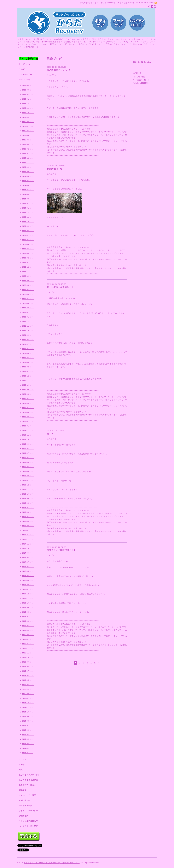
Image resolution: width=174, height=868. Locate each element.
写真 (21, 770)
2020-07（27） (28, 399)
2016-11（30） (28, 598)
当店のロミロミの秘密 (28, 780)
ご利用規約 (24, 816)
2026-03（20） (28, 90)
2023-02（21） (28, 258)
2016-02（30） (28, 639)
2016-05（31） (28, 626)
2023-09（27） (28, 226)
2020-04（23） (28, 412)
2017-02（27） (28, 585)
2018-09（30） (28, 499)
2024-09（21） (28, 172)
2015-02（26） (28, 694)
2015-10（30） (28, 657)
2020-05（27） (28, 408)
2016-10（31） (28, 603)
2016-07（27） (28, 617)
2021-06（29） (28, 349)
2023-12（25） (28, 212)
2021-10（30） (28, 331)
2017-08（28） (28, 558)
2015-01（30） (28, 698)
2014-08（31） (28, 721)
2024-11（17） (28, 163)
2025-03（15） (28, 144)
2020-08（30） (28, 394)
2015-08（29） (28, 666)
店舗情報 (23, 790)
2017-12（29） (28, 539)
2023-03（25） (28, 253)
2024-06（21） (28, 185)
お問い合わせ (25, 800)
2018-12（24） (28, 485)
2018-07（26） (28, 508)
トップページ (25, 64)
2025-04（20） (28, 140)
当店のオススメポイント (29, 775)
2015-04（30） (28, 685)
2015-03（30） (28, 689)
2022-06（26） (28, 294)
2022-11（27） (28, 272)
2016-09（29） (28, 607)
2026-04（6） (28, 85)
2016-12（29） (28, 594)
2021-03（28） (28, 362)
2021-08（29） (28, 340)
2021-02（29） (28, 367)
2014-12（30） (28, 703)
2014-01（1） (28, 753)
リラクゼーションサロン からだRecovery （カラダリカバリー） (52, 863)
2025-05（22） (28, 135)
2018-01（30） (28, 535)
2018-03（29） (28, 526)
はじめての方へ (26, 74)
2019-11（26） (28, 435)
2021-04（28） (28, 358)
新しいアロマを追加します (60, 287)
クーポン (23, 765)
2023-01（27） (28, 262)
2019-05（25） (28, 462)
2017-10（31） (28, 548)
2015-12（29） (28, 648)
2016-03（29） (28, 635)
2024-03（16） (28, 199)
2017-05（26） (28, 571)
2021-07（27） (28, 344)
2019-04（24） (28, 467)
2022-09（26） (28, 281)
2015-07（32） (28, 671)
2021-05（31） (28, 353)
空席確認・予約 (26, 806)
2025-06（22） (28, 131)
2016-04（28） (28, 630)
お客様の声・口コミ (27, 785)
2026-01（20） (28, 99)
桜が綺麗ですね (55, 169)
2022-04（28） (28, 303)
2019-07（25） (28, 453)
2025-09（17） (28, 117)
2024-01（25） (28, 208)
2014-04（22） (28, 739)
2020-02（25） (28, 421)
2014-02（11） (28, 748)
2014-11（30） (28, 707)
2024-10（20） (28, 167)
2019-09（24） (28, 444)
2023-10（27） (28, 222)
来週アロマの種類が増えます (61, 550)
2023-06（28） (28, 240)
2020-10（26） (28, 385)
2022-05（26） (28, 299)
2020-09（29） (28, 390)
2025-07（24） (28, 126)
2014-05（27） (28, 735)
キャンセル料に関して (28, 821)
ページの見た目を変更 (28, 826)
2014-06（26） (28, 730)
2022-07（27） (28, 290)
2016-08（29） (28, 612)
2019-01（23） (28, 480)
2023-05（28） (28, 244)
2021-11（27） (28, 326)
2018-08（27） (28, 503)
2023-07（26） (28, 235)
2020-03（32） (28, 417)
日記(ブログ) (24, 80)
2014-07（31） (28, 726)
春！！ (50, 434)
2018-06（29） (28, 512)
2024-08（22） (28, 176)
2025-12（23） (28, 104)
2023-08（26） (28, 231)
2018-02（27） (28, 530)
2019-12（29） (28, 430)
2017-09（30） (28, 553)
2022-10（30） (28, 276)
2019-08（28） (28, 449)
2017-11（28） (28, 544)
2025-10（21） (28, 113)
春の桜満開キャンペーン (59, 70)
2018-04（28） (28, 521)
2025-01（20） (28, 153)
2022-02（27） (28, 312)
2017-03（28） (28, 580)
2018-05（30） (28, 517)
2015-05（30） (28, 680)
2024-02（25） (28, 203)
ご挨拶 (22, 69)
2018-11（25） (28, 489)
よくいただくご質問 (27, 795)
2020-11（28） (28, 380)
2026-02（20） (28, 94)
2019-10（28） (28, 439)
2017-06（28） (28, 567)
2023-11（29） (28, 217)
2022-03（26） (28, 308)
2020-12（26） (28, 376)
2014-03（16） (28, 744)
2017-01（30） (28, 589)
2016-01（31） (28, 644)
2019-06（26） (28, 458)
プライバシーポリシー (28, 811)
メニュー (23, 759)
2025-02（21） (28, 149)
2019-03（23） (28, 471)
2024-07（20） (28, 181)
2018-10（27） (28, 494)
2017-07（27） (28, 562)
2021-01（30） (28, 371)
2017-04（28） (28, 576)
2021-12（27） (28, 321)
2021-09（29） (28, 335)
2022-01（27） (28, 317)
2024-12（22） (28, 158)
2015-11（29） (28, 653)
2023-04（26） (28, 249)
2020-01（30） (28, 426)
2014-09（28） (28, 716)
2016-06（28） (28, 621)
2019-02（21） (28, 476)
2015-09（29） (28, 662)
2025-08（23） (28, 122)
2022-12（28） (28, 267)
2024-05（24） (28, 190)
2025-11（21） (28, 108)
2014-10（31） (28, 712)
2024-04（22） (28, 194)
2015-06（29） (28, 676)
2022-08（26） (28, 285)
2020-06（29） (28, 403)
